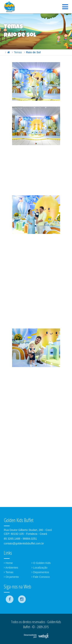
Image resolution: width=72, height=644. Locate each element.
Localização (39, 568)
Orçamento (11, 577)
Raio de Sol (33, 52)
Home (8, 563)
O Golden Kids (41, 563)
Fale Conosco (41, 577)
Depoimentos (40, 572)
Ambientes (11, 568)
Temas (18, 52)
